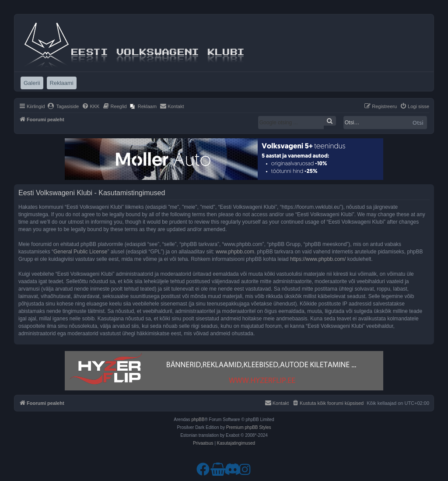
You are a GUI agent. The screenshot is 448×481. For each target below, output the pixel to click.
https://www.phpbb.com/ (318, 259)
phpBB (198, 420)
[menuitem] (63, 106)
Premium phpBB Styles (249, 427)
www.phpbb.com (235, 252)
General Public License (80, 252)
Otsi (418, 123)
